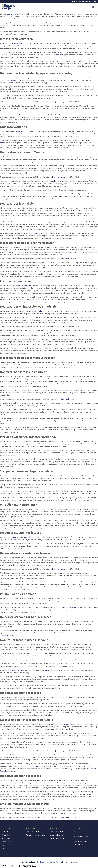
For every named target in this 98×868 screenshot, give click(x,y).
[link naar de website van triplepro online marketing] (8, 867)
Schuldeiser (6, 835)
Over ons (5, 845)
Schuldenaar (6, 838)
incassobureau (26, 333)
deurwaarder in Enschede (88, 365)
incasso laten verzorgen (16, 43)
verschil (16, 362)
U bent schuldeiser (56, 832)
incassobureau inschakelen (12, 14)
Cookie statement (43, 862)
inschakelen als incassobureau (24, 537)
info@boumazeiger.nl (89, 2)
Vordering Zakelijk (56, 835)
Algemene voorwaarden (70, 862)
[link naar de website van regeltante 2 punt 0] (27, 867)
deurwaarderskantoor (37, 268)
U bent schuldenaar (33, 832)
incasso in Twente (39, 509)
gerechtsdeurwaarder (7, 173)
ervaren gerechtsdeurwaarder (30, 817)
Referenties (6, 842)
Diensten (5, 832)
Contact (5, 849)
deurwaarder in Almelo (36, 311)
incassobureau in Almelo (23, 286)
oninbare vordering (21, 131)
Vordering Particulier (57, 838)
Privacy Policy (55, 862)
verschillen (48, 670)
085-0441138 (73, 2)
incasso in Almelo (70, 724)
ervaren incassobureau (16, 115)
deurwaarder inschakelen (17, 80)
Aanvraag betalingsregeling (35, 835)
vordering (60, 55)
